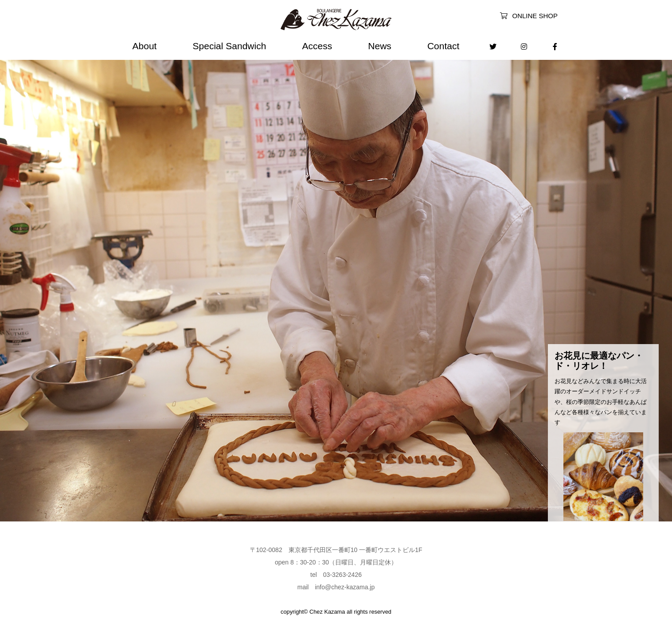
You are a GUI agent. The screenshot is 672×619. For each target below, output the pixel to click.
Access (317, 46)
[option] (336, 285)
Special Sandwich (230, 46)
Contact (443, 46)
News (380, 46)
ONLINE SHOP (529, 16)
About (145, 46)
